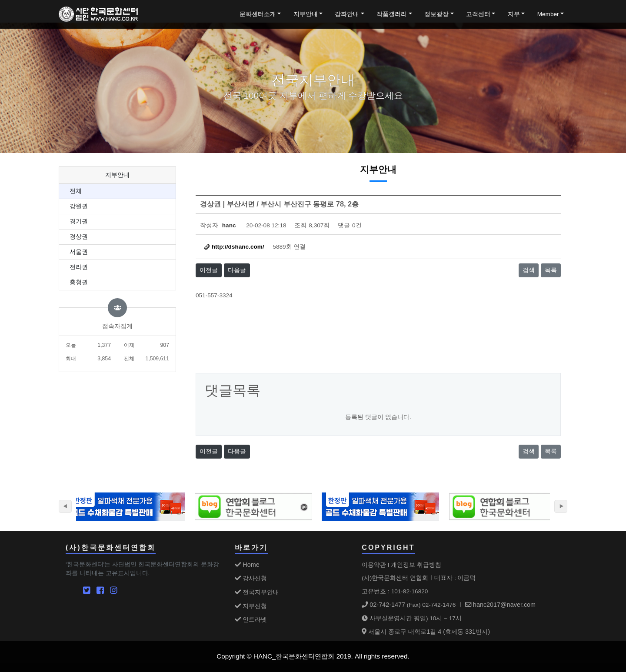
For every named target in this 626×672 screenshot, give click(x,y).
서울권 (79, 252)
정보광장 (436, 14)
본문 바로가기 (0, 0)
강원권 (79, 206)
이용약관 (374, 565)
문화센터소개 (258, 14)
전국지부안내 (257, 592)
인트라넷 (251, 619)
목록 (551, 270)
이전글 (209, 270)
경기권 (79, 221)
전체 (76, 191)
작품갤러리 (392, 14)
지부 (514, 14)
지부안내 (306, 14)
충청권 (79, 282)
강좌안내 (347, 14)
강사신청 (251, 578)
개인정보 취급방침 (416, 565)
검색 (529, 270)
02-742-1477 (383, 605)
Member (548, 14)
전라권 (79, 267)
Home (247, 565)
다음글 (237, 270)
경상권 (79, 237)
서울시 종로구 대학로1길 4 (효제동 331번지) (426, 632)
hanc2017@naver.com (500, 605)
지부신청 (251, 606)
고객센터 (478, 14)
